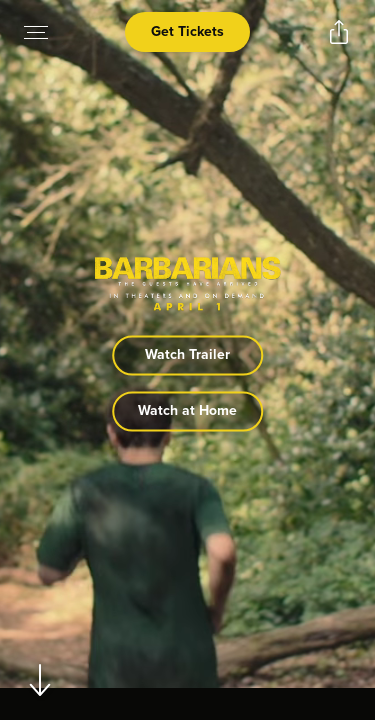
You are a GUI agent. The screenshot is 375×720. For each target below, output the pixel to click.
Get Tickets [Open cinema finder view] (187, 31)
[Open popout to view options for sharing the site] (339, 32)
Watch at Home (187, 411)
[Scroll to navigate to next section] (40, 679)
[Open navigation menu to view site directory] (36, 32)
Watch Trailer (187, 355)
